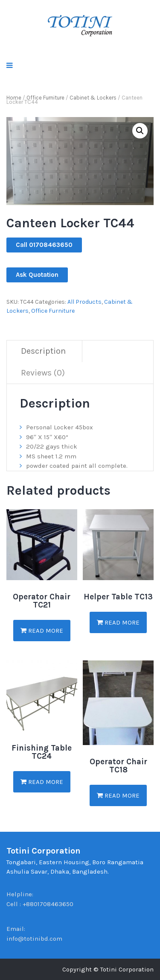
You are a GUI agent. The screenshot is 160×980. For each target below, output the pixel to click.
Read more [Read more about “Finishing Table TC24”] (42, 782)
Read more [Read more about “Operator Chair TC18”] (118, 795)
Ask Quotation (37, 275)
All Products (84, 302)
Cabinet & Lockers (93, 98)
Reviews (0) (43, 373)
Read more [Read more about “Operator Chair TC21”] (42, 631)
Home (14, 98)
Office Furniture (45, 98)
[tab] (44, 351)
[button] (140, 131)
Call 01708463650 (44, 245)
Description (43, 351)
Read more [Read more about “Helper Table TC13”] (118, 622)
